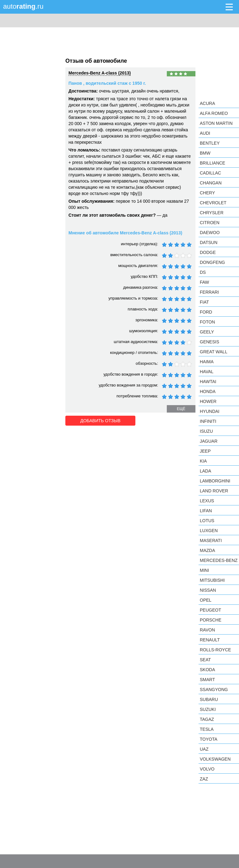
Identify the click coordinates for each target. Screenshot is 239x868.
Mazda (207, 550)
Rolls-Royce (215, 650)
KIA (203, 461)
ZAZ (204, 779)
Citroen (210, 223)
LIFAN (206, 511)
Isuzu (206, 431)
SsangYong (214, 689)
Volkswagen (215, 759)
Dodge (208, 252)
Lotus (207, 521)
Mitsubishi (212, 580)
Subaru (209, 699)
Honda (208, 391)
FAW (204, 282)
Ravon (207, 630)
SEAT (205, 660)
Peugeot (210, 610)
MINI (204, 570)
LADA (206, 471)
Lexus (207, 501)
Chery (207, 193)
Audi (205, 133)
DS (203, 272)
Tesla (207, 729)
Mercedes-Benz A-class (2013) (100, 73)
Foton (207, 322)
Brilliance (213, 163)
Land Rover (214, 491)
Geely (207, 332)
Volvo (207, 769)
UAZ (204, 749)
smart (207, 680)
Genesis (209, 342)
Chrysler (212, 213)
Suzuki (208, 709)
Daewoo (210, 233)
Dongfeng (212, 262)
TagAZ (207, 719)
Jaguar (209, 441)
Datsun (209, 242)
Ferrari (209, 292)
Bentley (210, 143)
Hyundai (210, 411)
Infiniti (208, 421)
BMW (205, 153)
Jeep (205, 451)
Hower (208, 401)
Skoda (207, 670)
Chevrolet (213, 203)
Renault (210, 640)
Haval (207, 372)
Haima (207, 362)
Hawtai (208, 382)
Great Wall (213, 352)
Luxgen (209, 531)
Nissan (208, 590)
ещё (181, 409)
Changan (211, 183)
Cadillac (210, 173)
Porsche (211, 620)
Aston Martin (216, 123)
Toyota (209, 739)
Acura (207, 103)
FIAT (204, 302)
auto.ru (23, 6)
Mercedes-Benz (219, 560)
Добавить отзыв (100, 421)
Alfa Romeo (214, 113)
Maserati (211, 540)
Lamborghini (215, 481)
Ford (206, 312)
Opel (206, 600)
